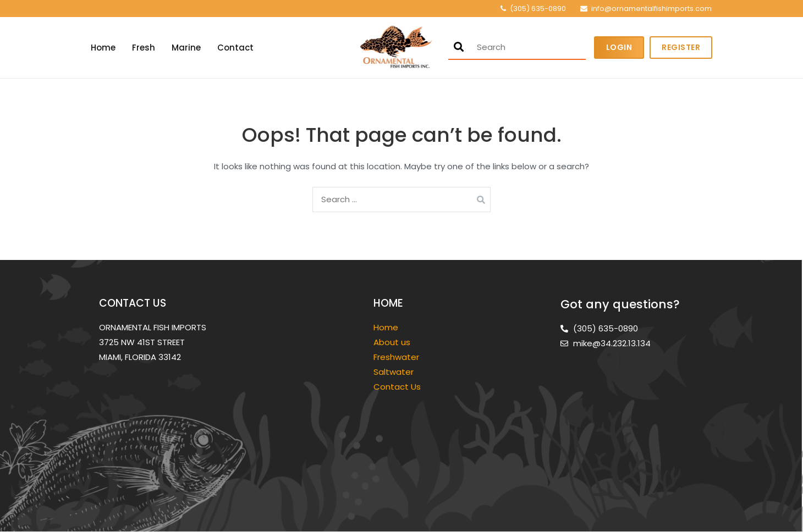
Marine (186, 48)
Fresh (144, 48)
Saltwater (395, 372)
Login (619, 47)
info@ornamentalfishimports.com (651, 9)
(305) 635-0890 (538, 9)
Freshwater (397, 357)
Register (681, 47)
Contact (235, 48)
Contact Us (397, 387)
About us (392, 342)
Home (103, 48)
